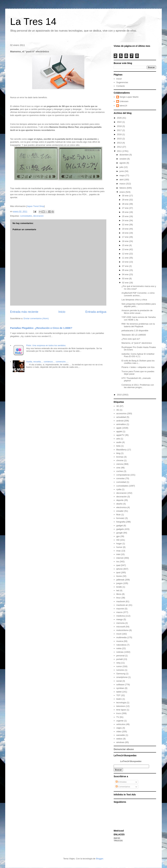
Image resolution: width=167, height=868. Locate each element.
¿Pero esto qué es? (131, 339)
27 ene (125, 208)
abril (122, 180)
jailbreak (120, 580)
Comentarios (123, 787)
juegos (119, 583)
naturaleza (121, 645)
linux (118, 598)
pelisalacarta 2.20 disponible (135, 331)
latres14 (123, 106)
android (120, 421)
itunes (119, 576)
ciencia (120, 464)
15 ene (125, 245)
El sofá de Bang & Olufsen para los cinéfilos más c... (138, 362)
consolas (120, 478)
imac (118, 551)
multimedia (121, 637)
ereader (120, 511)
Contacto (121, 86)
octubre (123, 159)
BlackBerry (121, 450)
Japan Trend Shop (36, 206)
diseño (119, 504)
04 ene (125, 274)
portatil (119, 659)
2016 (120, 134)
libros (119, 594)
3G (118, 410)
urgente (120, 721)
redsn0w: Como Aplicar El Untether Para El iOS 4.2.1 (138, 355)
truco (119, 713)
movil (119, 634)
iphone (119, 569)
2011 (120, 151)
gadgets (120, 529)
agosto (123, 163)
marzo (123, 184)
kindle (119, 587)
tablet (119, 692)
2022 (120, 122)
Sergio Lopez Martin (129, 97)
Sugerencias (122, 82)
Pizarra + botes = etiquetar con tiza (138, 367)
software (120, 685)
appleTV (120, 435)
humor (119, 547)
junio (122, 171)
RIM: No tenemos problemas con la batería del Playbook (138, 325)
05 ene (125, 270)
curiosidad (121, 482)
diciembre (124, 155)
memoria (120, 623)
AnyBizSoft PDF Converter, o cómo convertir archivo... (138, 294)
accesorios (121, 413)
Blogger (99, 859)
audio (119, 442)
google (119, 533)
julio (122, 167)
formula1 (120, 518)
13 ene (125, 249)
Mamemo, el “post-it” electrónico (137, 343)
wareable (121, 735)
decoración (121, 497)
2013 (120, 143)
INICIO (117, 838)
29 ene (125, 200)
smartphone (122, 677)
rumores (120, 670)
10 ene (125, 262)
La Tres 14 (33, 22)
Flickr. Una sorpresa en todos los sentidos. (46, 345)
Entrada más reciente (24, 312)
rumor (119, 666)
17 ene (125, 237)
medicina (121, 616)
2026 (120, 118)
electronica (121, 507)
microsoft (121, 627)
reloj (118, 663)
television (121, 706)
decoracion (38, 216)
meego (120, 619)
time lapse (121, 710)
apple (119, 428)
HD (118, 540)
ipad (118, 565)
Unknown (124, 101)
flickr (118, 515)
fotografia (121, 522)
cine (118, 468)
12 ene (125, 254)
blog (118, 453)
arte (118, 439)
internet (120, 558)
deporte (120, 500)
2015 (120, 139)
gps (118, 536)
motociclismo (122, 630)
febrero (123, 188)
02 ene (125, 283)
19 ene (125, 229)
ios (118, 562)
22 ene (125, 225)
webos (119, 739)
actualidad (121, 417)
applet (119, 431)
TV (118, 717)
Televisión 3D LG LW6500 (134, 335)
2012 (120, 147)
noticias (120, 652)
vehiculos (121, 724)
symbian (120, 688)
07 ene (125, 266)
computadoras (123, 475)
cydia (119, 489)
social (119, 681)
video (119, 731)
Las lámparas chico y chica (134, 300)
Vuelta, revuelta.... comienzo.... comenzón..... (47, 362)
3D (118, 406)
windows (120, 742)
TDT (118, 695)
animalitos (121, 424)
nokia (119, 648)
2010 (120, 395)
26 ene (125, 212)
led (118, 590)
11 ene (125, 258)
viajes (119, 728)
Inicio (62, 312)
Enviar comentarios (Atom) (36, 318)
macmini (120, 609)
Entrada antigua (96, 312)
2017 (120, 130)
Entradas (121, 782)
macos (119, 612)
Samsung (121, 674)
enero (123, 192)
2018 (120, 126)
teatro (119, 699)
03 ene (125, 279)
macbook (121, 601)
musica (120, 641)
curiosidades (26, 216)
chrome (120, 460)
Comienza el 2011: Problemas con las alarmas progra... (138, 386)
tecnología (121, 703)
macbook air (122, 605)
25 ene (125, 216)
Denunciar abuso (124, 749)
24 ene (125, 220)
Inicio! (119, 79)
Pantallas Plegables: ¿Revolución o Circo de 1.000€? (41, 328)
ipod (118, 572)
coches (120, 471)
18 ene (125, 233)
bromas (120, 457)
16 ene (125, 241)
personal (120, 656)
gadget (120, 526)
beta (118, 446)
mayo (122, 175)
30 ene (125, 196)
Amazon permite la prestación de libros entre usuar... (137, 312)
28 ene (125, 204)
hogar (119, 544)
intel (118, 554)
